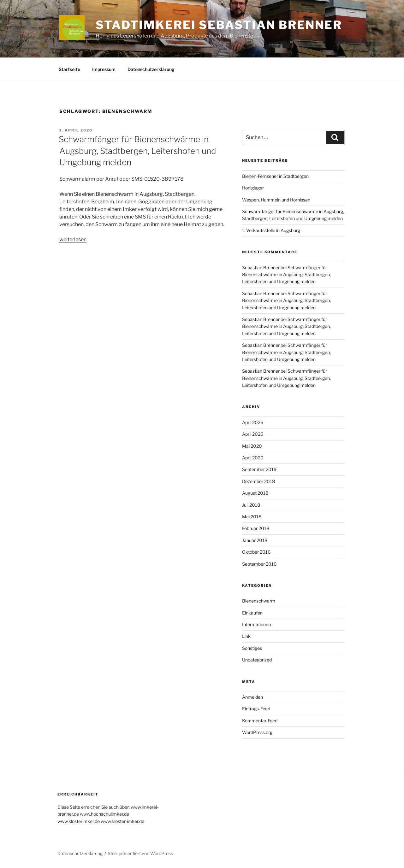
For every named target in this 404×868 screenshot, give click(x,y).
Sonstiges (252, 648)
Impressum (104, 69)
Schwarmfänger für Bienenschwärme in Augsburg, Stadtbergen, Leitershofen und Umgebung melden (137, 151)
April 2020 (253, 458)
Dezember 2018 (258, 481)
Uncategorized (257, 660)
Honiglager (253, 188)
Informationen (256, 624)
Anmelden (252, 697)
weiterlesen (73, 239)
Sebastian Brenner (261, 268)
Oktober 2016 (256, 552)
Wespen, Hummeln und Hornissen (276, 200)
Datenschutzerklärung (151, 69)
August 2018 (255, 493)
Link (246, 636)
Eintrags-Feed (256, 709)
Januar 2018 (255, 540)
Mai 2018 (252, 517)
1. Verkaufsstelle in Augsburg (271, 230)
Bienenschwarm (259, 601)
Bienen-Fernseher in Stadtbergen (275, 176)
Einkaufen (252, 613)
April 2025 (253, 434)
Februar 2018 (256, 528)
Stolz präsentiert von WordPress (140, 853)
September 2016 (259, 564)
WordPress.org (257, 732)
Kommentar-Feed (260, 721)
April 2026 (253, 422)
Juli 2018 (251, 505)
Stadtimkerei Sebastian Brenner (219, 25)
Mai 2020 (252, 446)
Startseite (69, 69)
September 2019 (259, 469)
